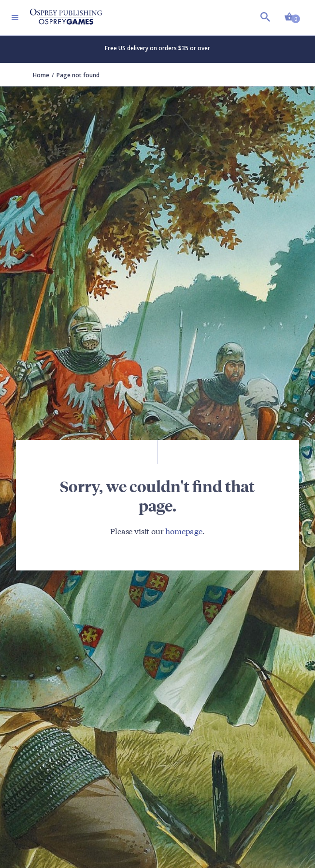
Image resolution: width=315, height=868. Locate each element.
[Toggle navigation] (15, 17)
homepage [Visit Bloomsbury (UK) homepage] (184, 531)
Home (41, 75)
